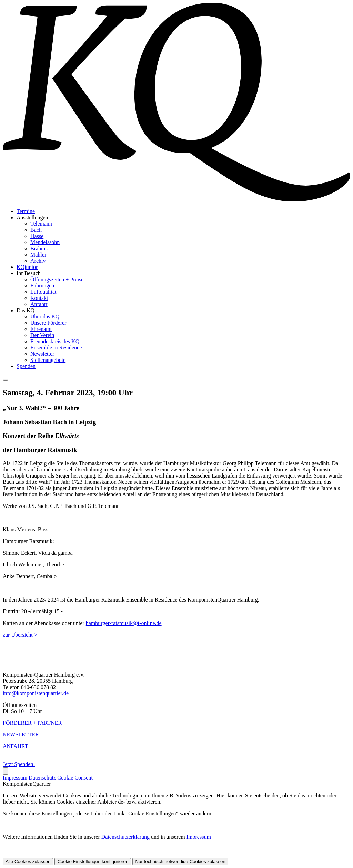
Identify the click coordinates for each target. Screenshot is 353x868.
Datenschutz (42, 778)
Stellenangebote (48, 360)
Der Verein (42, 335)
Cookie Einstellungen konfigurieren (93, 862)
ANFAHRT (15, 746)
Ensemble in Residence (56, 348)
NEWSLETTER (21, 735)
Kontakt (39, 298)
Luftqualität (43, 292)
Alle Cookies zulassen (28, 862)
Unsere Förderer (48, 323)
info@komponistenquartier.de (36, 693)
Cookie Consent (75, 778)
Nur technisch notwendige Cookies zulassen (180, 862)
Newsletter (42, 354)
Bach (36, 230)
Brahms (39, 248)
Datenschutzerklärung (125, 837)
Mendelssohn (45, 242)
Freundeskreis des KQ (55, 341)
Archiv (38, 261)
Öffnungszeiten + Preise (57, 279)
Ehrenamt (41, 329)
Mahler (38, 255)
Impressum (15, 778)
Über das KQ (45, 317)
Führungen (42, 286)
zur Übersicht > (20, 635)
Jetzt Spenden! (19, 764)
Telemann (41, 224)
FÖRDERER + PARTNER (32, 723)
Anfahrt (39, 304)
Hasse (37, 236)
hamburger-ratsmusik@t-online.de (124, 623)
